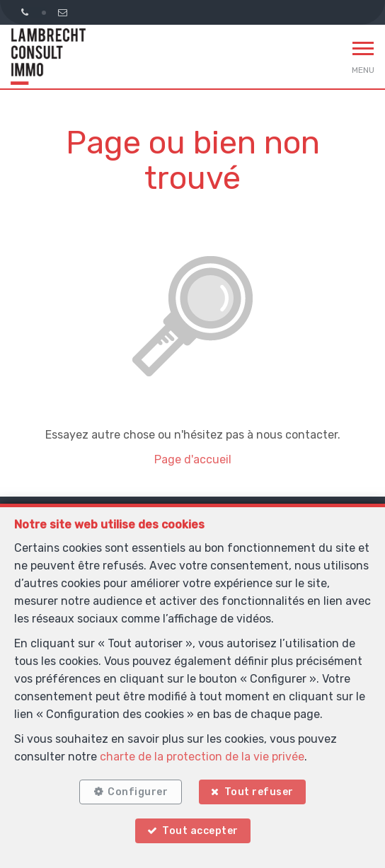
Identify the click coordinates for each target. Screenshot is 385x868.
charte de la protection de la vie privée (202, 757)
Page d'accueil (193, 459)
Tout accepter (200, 831)
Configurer (138, 792)
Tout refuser (259, 792)
